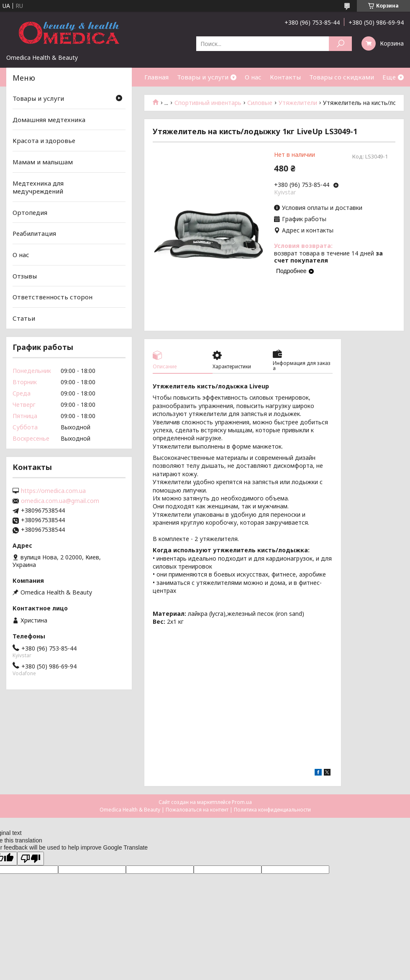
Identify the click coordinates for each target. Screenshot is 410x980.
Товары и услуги (203, 77)
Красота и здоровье (44, 140)
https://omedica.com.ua (53, 491)
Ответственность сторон (53, 297)
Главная (156, 77)
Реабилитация (34, 233)
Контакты (285, 77)
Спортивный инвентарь (208, 103)
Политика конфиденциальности (272, 810)
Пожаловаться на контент (197, 810)
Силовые (260, 103)
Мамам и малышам (43, 162)
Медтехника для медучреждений (38, 187)
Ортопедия (30, 212)
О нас (253, 77)
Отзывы (25, 276)
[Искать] (340, 44)
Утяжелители (298, 103)
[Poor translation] (31, 859)
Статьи (24, 318)
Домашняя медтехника (49, 120)
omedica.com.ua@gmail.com (60, 501)
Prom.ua (242, 802)
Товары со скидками (342, 77)
